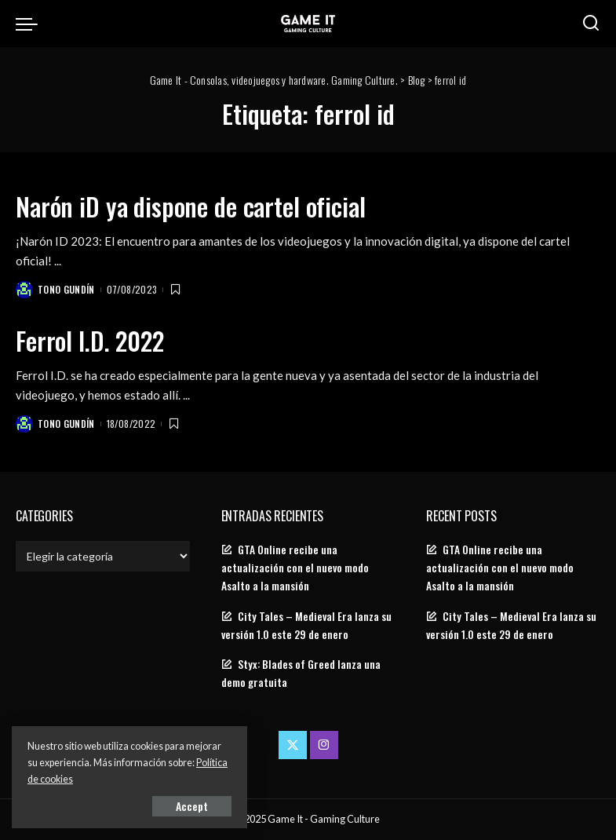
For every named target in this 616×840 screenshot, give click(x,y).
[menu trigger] (31, 24)
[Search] (591, 24)
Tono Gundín (66, 289)
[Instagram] (324, 745)
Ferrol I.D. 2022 (90, 340)
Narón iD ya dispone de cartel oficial (190, 206)
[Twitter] (293, 745)
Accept (192, 806)
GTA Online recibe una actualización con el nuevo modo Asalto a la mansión (295, 568)
